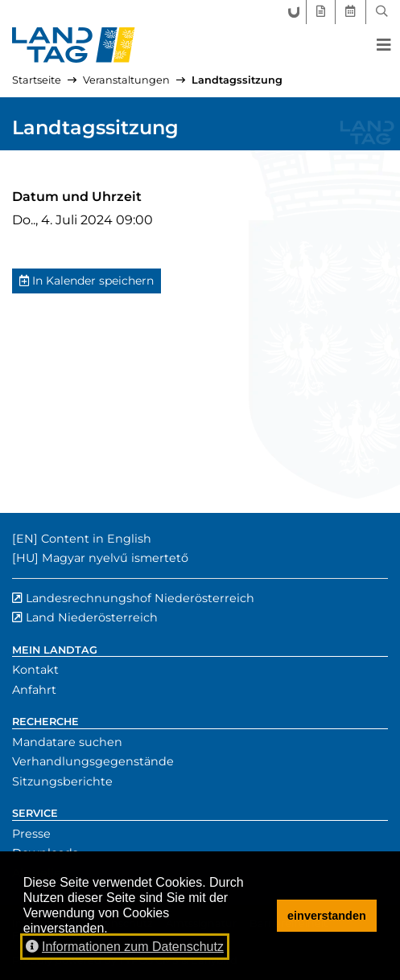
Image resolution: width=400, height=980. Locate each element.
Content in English (96, 539)
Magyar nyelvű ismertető (115, 558)
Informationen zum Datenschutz (125, 947)
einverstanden (327, 916)
